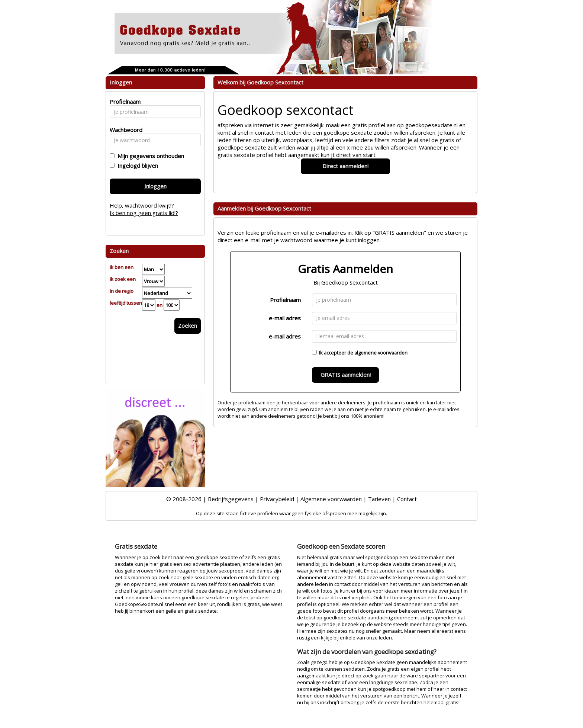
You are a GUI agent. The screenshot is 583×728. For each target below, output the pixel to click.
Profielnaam (285, 300)
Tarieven (379, 499)
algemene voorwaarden (381, 353)
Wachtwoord (124, 130)
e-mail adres (285, 318)
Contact (407, 499)
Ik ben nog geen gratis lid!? (144, 213)
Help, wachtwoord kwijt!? (142, 205)
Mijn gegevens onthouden (149, 156)
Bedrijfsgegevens (231, 499)
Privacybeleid (277, 499)
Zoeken (188, 325)
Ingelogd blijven (136, 166)
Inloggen (155, 186)
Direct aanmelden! (345, 166)
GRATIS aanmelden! (346, 375)
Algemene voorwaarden (331, 499)
